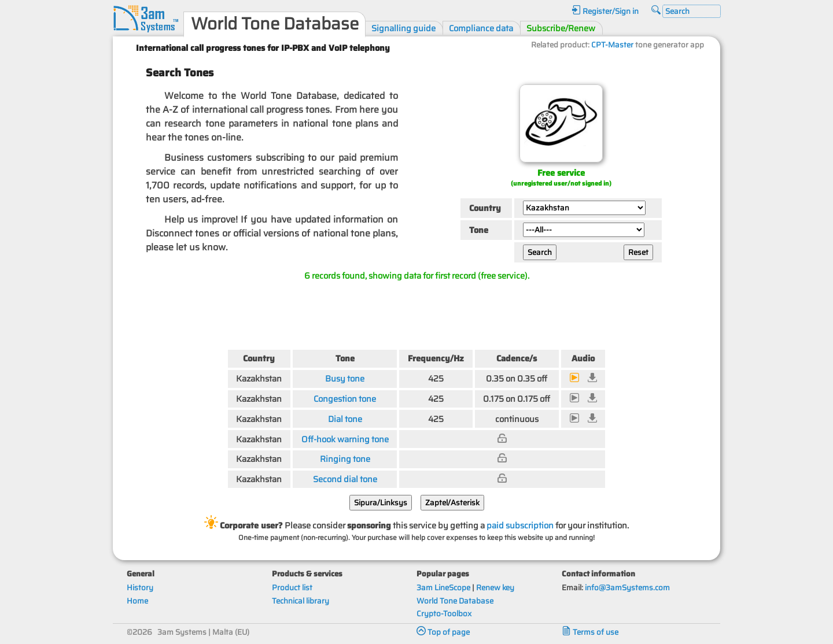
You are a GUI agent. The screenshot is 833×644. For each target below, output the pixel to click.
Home (137, 601)
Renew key (495, 588)
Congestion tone (345, 399)
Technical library (301, 601)
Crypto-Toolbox (444, 614)
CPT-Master (612, 45)
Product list (292, 588)
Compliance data (481, 28)
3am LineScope (443, 588)
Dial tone (345, 419)
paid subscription (520, 525)
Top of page (443, 632)
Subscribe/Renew (561, 28)
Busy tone (345, 378)
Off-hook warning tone (345, 439)
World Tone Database (455, 601)
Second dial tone (345, 479)
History (140, 588)
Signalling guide (403, 28)
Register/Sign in (605, 11)
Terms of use (590, 632)
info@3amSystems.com (627, 588)
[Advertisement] (417, 313)
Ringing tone (345, 459)
